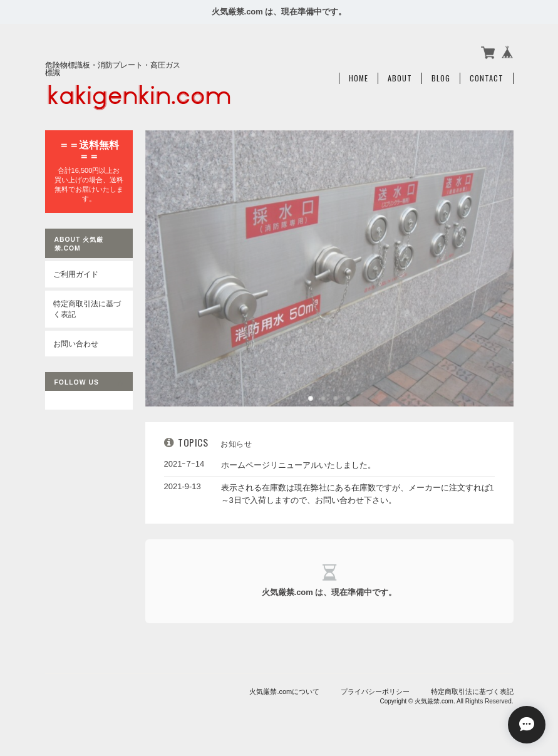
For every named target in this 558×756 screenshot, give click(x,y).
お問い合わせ (76, 344)
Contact (487, 78)
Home (359, 78)
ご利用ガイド (76, 274)
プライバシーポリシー (375, 691)
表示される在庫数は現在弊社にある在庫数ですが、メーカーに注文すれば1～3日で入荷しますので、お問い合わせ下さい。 (358, 494)
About (400, 78)
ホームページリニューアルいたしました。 (298, 465)
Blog (441, 78)
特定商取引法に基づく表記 (87, 309)
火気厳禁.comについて (284, 691)
